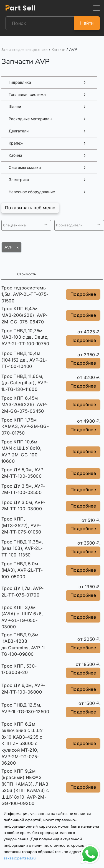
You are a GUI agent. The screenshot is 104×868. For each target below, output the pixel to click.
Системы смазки (25, 168)
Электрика (19, 180)
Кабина (15, 155)
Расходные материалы (30, 119)
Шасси (15, 107)
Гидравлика (20, 82)
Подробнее (83, 294)
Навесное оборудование (32, 192)
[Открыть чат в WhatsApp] (90, 854)
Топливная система (27, 95)
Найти (87, 23)
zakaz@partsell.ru (20, 858)
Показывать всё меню (30, 208)
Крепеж (16, 143)
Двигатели (19, 131)
